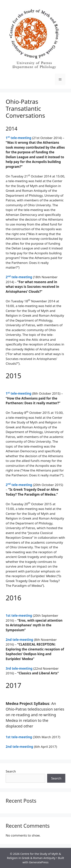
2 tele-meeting (19, 277)
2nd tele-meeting (19, 640)
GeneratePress (39, 862)
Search (11, 771)
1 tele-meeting (18, 138)
